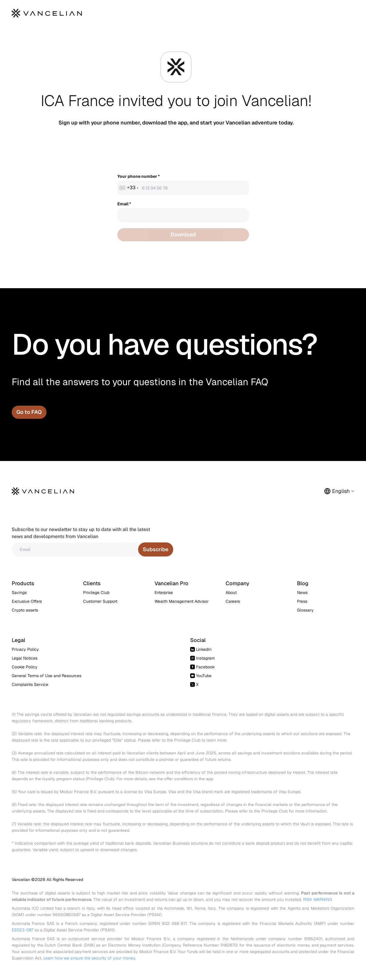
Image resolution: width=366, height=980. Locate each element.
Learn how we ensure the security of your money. (90, 958)
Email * (124, 204)
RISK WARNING (318, 899)
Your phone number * (139, 176)
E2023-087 (23, 930)
